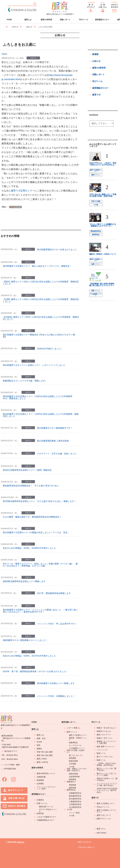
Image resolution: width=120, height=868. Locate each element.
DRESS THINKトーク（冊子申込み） (107, 779)
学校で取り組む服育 (45, 752)
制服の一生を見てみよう (106, 728)
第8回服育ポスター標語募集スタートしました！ (25, 640)
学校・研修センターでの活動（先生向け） (76, 770)
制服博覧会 (73, 743)
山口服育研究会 (75, 807)
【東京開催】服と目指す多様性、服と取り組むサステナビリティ (103, 285)
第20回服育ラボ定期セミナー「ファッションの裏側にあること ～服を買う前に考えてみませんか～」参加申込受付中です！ (40, 611)
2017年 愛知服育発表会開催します (54, 593)
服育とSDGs (42, 759)
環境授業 (72, 758)
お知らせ (15, 27)
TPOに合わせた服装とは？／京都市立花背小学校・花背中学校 (103, 195)
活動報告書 (41, 777)
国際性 (39, 749)
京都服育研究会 (75, 793)
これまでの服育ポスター (46, 817)
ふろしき (17, 207)
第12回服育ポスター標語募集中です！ (55, 428)
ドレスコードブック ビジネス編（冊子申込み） (107, 784)
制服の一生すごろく (105, 738)
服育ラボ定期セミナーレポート (106, 811)
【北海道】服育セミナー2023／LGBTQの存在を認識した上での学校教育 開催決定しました (41, 318)
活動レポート (65, 20)
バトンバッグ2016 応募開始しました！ (56, 696)
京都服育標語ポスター (46, 820)
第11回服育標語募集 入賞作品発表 (53, 441)
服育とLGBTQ (42, 762)
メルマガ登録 (9, 765)
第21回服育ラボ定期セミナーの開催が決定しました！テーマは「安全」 (36, 532)
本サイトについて (85, 842)
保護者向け (71, 782)
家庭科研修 (73, 774)
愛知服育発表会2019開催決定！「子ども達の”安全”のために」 (32, 486)
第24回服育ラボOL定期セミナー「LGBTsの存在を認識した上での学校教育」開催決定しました (41, 415)
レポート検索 (73, 728)
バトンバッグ (102, 750)
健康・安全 (41, 738)
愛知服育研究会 (96, 231)
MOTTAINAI (101, 833)
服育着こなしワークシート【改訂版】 (106, 742)
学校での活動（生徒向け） (76, 751)
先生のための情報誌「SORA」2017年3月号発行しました (29, 656)
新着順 (95, 54)
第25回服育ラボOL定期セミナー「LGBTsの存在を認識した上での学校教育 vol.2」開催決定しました (38, 397)
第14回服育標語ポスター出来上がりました (57, 250)
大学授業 (72, 764)
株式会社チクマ (11, 751)
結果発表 (40, 813)
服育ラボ (96, 95)
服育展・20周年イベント (78, 739)
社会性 (39, 742)
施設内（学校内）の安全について (103, 254)
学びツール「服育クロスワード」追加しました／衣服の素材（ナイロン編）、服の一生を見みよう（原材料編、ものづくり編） (40, 565)
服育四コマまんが (104, 731)
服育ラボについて (104, 815)
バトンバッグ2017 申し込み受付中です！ (57, 624)
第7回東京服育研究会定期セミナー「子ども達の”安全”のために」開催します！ (39, 501)
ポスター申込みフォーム (48, 810)
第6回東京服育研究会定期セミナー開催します (24, 581)
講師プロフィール (104, 819)
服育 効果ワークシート (106, 747)
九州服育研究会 (75, 804)
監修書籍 (40, 780)
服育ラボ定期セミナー (23, 191)
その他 (96, 205)
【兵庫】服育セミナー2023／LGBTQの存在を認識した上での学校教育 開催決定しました (41, 300)
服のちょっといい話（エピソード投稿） (106, 774)
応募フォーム (42, 803)
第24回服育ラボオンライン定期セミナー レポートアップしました (34, 365)
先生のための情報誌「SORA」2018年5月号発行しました (29, 548)
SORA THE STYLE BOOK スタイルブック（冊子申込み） (107, 790)
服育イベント (96, 175)
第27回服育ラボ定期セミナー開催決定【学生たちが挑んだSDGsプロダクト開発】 (39, 336)
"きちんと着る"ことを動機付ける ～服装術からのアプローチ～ (103, 225)
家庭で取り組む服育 (45, 755)
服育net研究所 (46, 20)
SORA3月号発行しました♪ (49, 349)
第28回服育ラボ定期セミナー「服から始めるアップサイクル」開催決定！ (37, 266)
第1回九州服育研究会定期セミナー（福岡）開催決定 (27, 470)
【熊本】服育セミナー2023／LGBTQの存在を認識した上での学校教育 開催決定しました (41, 283)
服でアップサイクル (105, 757)
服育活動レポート (69, 722)
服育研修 (72, 788)
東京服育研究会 (75, 799)
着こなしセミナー (76, 755)
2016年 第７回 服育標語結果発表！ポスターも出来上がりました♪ (35, 671)
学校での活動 (96, 201)
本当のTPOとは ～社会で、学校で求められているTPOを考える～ (103, 164)
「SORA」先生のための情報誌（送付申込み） (106, 764)
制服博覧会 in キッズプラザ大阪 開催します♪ (25, 381)
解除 (18, 765)
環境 (38, 745)
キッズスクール (75, 745)
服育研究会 (96, 235)
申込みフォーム (103, 807)
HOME (9, 20)
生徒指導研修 (74, 777)
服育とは (28, 20)
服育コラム (101, 829)
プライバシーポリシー (86, 847)
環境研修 (72, 779)
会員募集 (40, 784)
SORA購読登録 (10, 769)
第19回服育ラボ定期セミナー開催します (56, 683)
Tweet (4, 54)
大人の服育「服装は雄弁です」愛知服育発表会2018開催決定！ (32, 517)
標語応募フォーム (46, 807)
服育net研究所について (46, 773)
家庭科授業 (73, 761)
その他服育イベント (96, 295)
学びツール (84, 20)
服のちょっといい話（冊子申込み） (106, 769)
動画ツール (101, 753)
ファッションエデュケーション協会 (46, 788)
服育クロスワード (104, 735)
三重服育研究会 (75, 802)
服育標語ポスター (102, 20)
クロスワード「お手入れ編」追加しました (57, 454)
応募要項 (40, 800)
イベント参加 (74, 813)
